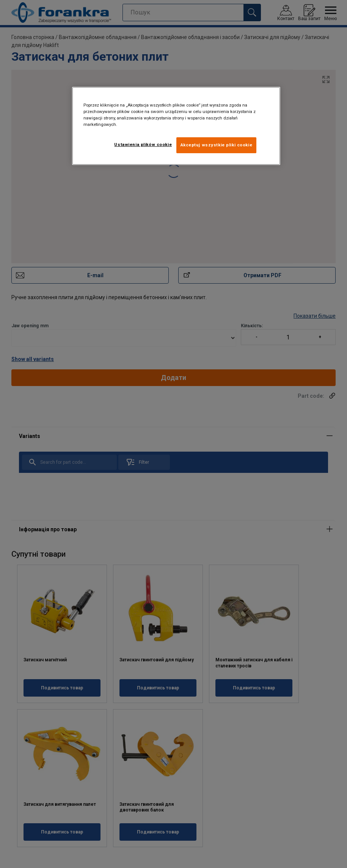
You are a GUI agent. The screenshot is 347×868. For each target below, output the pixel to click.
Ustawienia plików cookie (143, 144)
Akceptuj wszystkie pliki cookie (217, 145)
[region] (176, 126)
